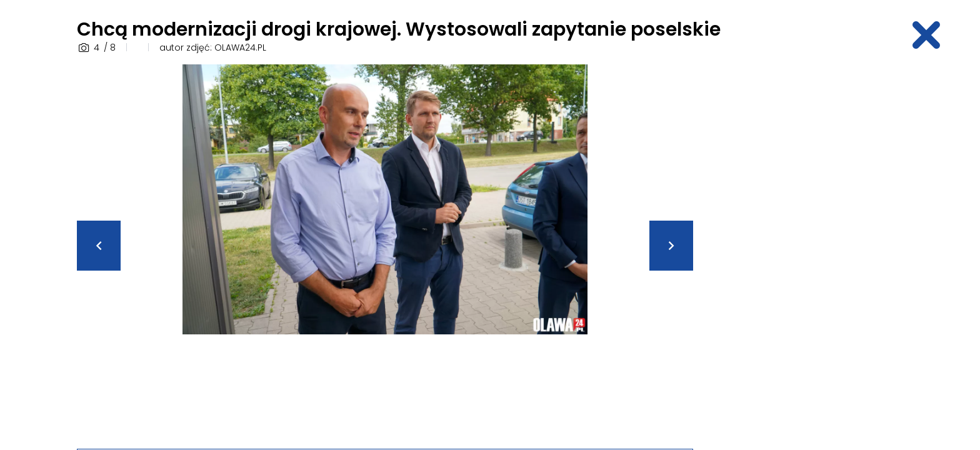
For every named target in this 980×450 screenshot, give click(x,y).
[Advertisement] (806, 252)
